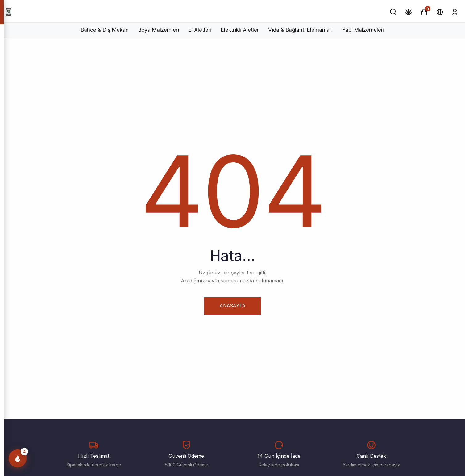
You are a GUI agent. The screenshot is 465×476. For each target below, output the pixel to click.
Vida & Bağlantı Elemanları (300, 30)
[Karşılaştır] (409, 12)
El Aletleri (200, 30)
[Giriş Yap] (455, 12)
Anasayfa (232, 306)
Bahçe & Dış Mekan (105, 30)
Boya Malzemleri (159, 30)
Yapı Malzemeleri (363, 30)
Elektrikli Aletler (240, 30)
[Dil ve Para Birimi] (440, 12)
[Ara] (393, 12)
